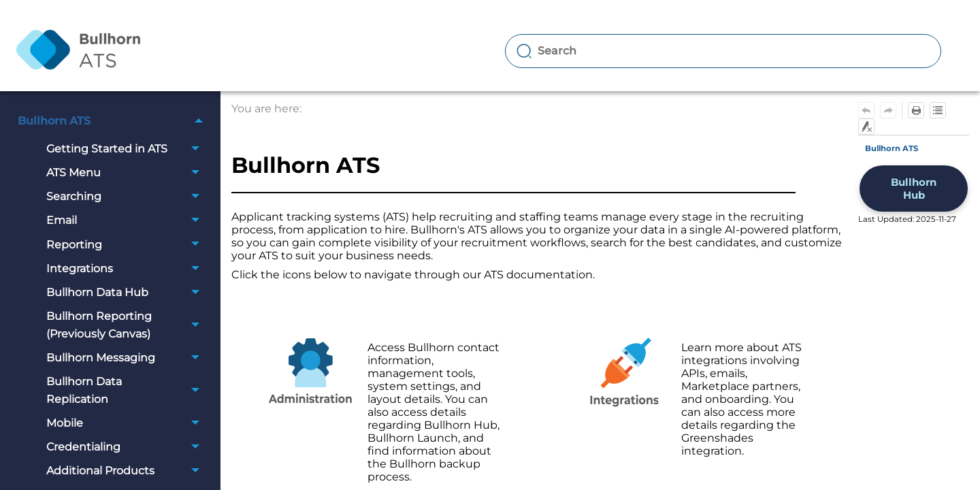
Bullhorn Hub (914, 189)
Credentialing (127, 447)
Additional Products (127, 471)
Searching (127, 196)
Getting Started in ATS (127, 149)
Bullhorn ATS (114, 121)
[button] (199, 121)
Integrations (127, 268)
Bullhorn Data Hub (127, 292)
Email (127, 221)
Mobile (127, 423)
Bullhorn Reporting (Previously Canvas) (127, 325)
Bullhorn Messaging (127, 358)
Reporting (127, 245)
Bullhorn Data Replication (127, 390)
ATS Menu (127, 173)
